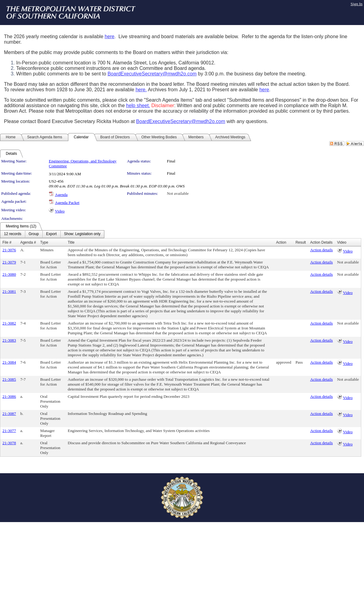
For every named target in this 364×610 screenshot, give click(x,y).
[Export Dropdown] (51, 234)
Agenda (61, 195)
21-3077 (9, 431)
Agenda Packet (67, 203)
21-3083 (9, 340)
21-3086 (9, 396)
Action (281, 242)
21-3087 (9, 414)
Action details (321, 250)
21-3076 (9, 250)
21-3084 (9, 362)
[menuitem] (13, 234)
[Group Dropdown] (34, 234)
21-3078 (9, 443)
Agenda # (28, 242)
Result (301, 242)
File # (7, 242)
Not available (178, 193)
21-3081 (9, 291)
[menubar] (52, 234)
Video (60, 211)
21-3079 (9, 262)
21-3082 (9, 323)
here (110, 36)
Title (71, 242)
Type (44, 242)
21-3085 (9, 379)
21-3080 (9, 274)
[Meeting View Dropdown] (82, 234)
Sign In (357, 4)
